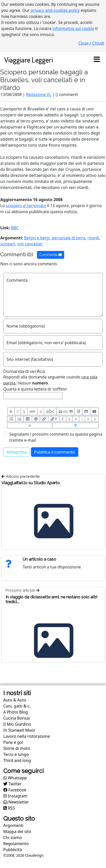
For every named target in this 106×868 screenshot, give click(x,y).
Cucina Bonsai (17, 718)
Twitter (12, 784)
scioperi (8, 244)
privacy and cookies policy (55, 10)
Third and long (17, 760)
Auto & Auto (15, 700)
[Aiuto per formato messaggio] (76, 425)
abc (32, 411)
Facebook (15, 790)
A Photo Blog (15, 712)
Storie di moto (17, 748)
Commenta (51, 255)
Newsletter (16, 802)
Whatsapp (15, 778)
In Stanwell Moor (19, 730)
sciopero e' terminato (26, 206)
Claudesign (34, 855)
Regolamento (16, 844)
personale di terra (68, 238)
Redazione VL (39, 94)
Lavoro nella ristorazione (27, 736)
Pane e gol (13, 742)
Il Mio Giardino (17, 724)
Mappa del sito (17, 831)
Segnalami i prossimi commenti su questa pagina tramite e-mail (56, 437)
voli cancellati (30, 244)
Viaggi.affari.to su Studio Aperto (31, 483)
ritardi (93, 238)
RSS (9, 808)
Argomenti (13, 825)
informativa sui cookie (73, 28)
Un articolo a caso (39, 559)
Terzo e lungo (16, 754)
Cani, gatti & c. (17, 706)
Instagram (15, 796)
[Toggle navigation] (97, 60)
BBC (15, 228)
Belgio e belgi (37, 238)
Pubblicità (13, 850)
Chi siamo (13, 838)
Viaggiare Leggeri (29, 60)
